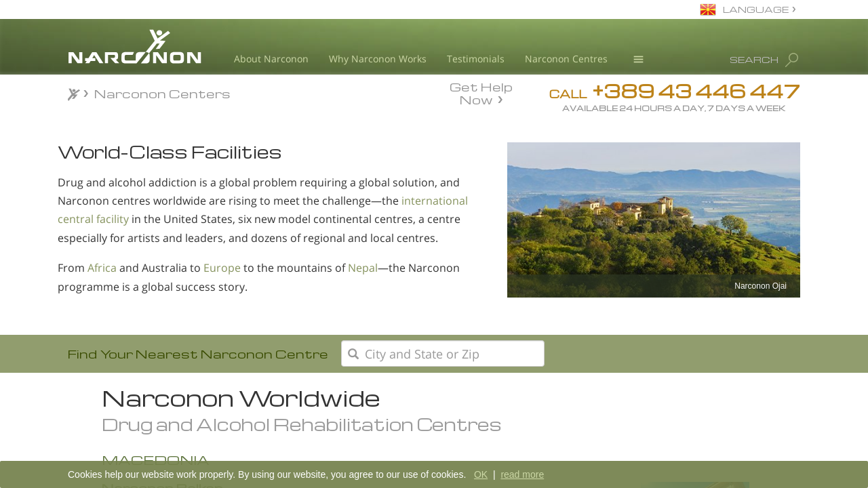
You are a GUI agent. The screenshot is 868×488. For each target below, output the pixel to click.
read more (522, 474)
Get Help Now (481, 92)
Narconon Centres (566, 59)
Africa (102, 268)
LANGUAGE (756, 9)
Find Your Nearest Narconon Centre (198, 353)
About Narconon (271, 59)
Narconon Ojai (761, 286)
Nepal (363, 268)
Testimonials (476, 59)
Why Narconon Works (378, 59)
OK (481, 474)
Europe (222, 268)
